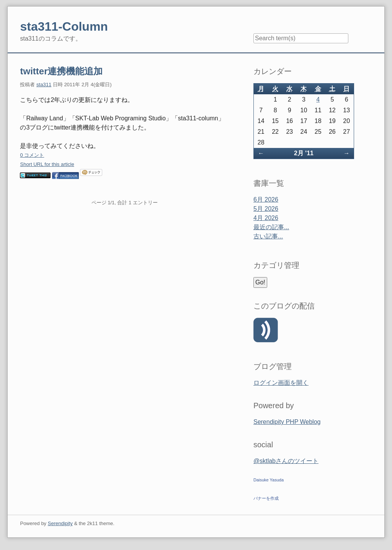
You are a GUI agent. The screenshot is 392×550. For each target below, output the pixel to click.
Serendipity (60, 523)
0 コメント (32, 155)
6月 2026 (266, 199)
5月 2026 (266, 209)
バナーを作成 (266, 498)
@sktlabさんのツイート (286, 461)
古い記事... (268, 236)
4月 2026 (266, 218)
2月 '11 (304, 153)
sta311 (44, 85)
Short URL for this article (47, 164)
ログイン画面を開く (281, 383)
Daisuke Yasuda (269, 480)
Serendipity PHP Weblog (287, 422)
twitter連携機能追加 (61, 71)
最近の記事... (271, 227)
